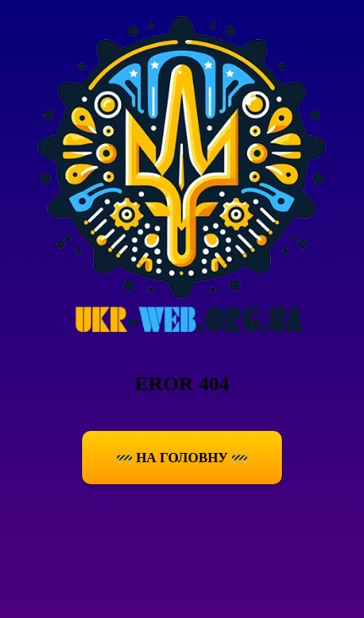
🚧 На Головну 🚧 (182, 458)
